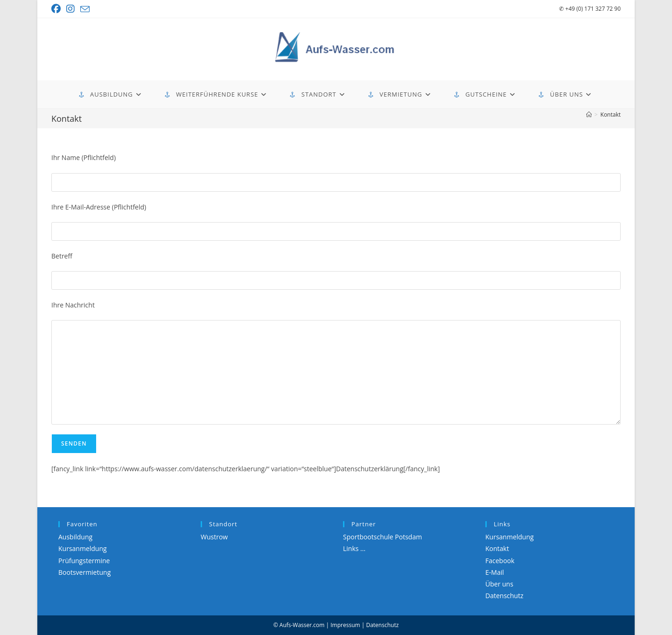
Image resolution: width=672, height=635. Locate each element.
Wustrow (214, 537)
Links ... (354, 548)
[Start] (589, 115)
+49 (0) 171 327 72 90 (590, 9)
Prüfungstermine (84, 561)
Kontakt (611, 115)
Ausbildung (75, 537)
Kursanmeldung (83, 548)
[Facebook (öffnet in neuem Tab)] (57, 9)
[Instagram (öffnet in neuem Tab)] (70, 9)
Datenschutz (504, 596)
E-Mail (495, 572)
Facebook (500, 561)
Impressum (345, 625)
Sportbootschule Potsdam (382, 537)
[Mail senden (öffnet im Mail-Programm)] (85, 9)
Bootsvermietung (84, 572)
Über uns (499, 584)
